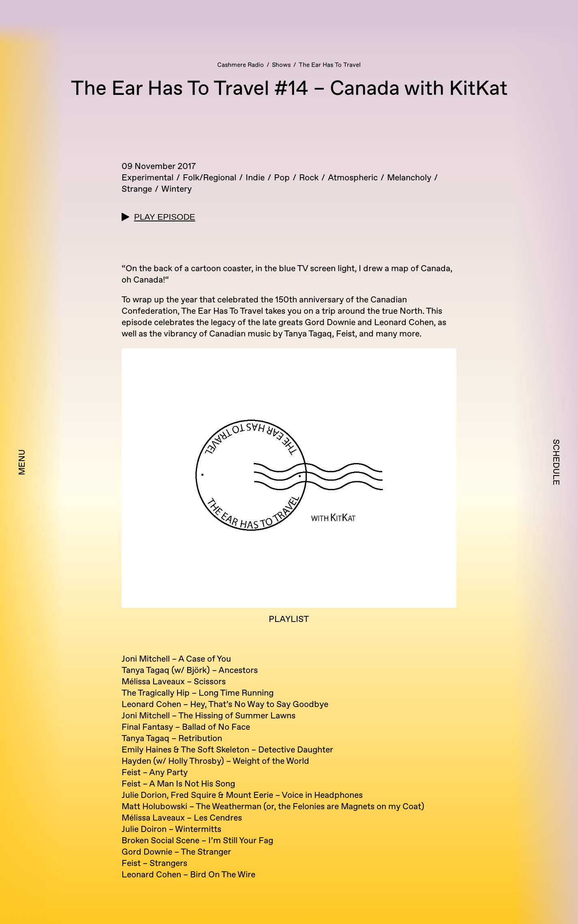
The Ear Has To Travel (330, 65)
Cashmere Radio (241, 65)
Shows (281, 65)
